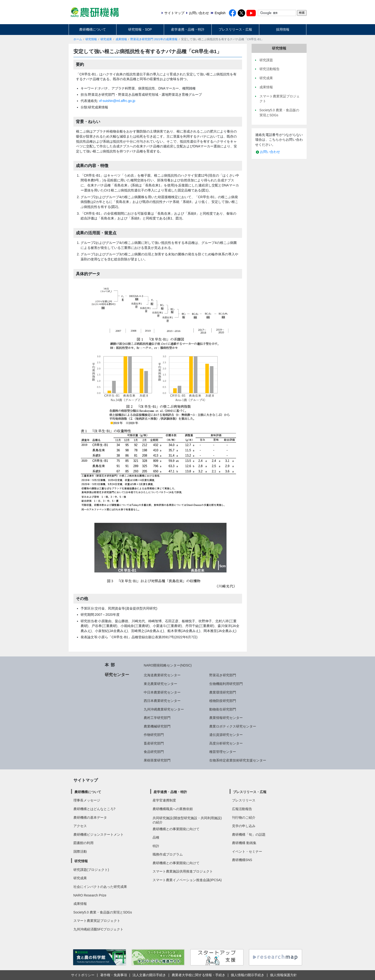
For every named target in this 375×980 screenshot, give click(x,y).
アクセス (80, 826)
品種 (156, 837)
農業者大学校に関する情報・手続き (199, 975)
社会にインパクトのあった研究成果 (100, 887)
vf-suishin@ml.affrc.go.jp (117, 101)
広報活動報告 (242, 809)
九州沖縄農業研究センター (164, 709)
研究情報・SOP (140, 29)
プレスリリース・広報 (235, 29)
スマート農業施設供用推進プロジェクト (183, 871)
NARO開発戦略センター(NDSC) (168, 665)
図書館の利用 (83, 843)
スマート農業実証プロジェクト (97, 921)
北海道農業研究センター (162, 675)
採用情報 (283, 29)
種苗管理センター (223, 752)
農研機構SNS (242, 860)
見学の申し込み (244, 826)
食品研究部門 (154, 752)
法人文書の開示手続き (149, 975)
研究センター (117, 675)
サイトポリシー (83, 975)
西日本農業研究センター (162, 701)
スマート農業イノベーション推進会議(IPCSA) (187, 880)
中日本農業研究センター (162, 692)
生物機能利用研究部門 (226, 684)
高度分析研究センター (226, 743)
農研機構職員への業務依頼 (173, 809)
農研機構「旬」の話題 (249, 834)
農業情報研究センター (226, 718)
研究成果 (106, 39)
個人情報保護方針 (283, 975)
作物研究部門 (154, 735)
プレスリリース (244, 800)
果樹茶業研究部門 (157, 760)
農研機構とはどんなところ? (94, 809)
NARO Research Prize (90, 895)
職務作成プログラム (168, 854)
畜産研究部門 (154, 743)
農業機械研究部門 (157, 726)
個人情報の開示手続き (248, 975)
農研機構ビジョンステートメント (99, 834)
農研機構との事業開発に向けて (176, 829)
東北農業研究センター (160, 684)
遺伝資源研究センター (226, 735)
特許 (156, 846)
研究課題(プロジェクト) (91, 870)
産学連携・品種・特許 (188, 29)
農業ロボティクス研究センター (233, 726)
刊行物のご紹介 (244, 818)
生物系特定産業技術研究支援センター (238, 760)
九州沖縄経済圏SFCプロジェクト (99, 929)
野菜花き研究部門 (223, 675)
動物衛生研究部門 (223, 709)
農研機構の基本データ (90, 818)
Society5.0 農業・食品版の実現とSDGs (103, 912)
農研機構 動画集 (244, 843)
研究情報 (91, 39)
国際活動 (80, 851)
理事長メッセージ (87, 800)
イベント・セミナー (247, 851)
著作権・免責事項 (114, 975)
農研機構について (93, 29)
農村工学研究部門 (157, 718)
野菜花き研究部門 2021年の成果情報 (154, 39)
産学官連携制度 (164, 800)
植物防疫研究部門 (223, 701)
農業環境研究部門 (223, 692)
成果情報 (121, 39)
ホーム (78, 39)
